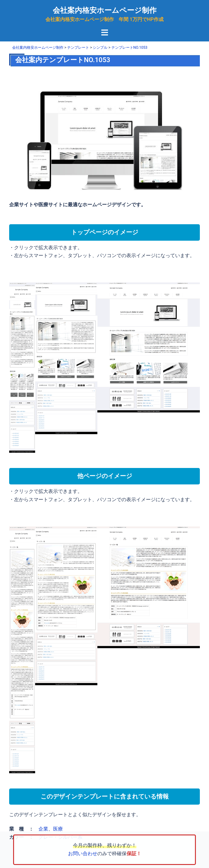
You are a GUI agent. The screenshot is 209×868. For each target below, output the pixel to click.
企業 (43, 829)
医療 (58, 829)
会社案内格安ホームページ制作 (105, 10)
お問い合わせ (83, 854)
